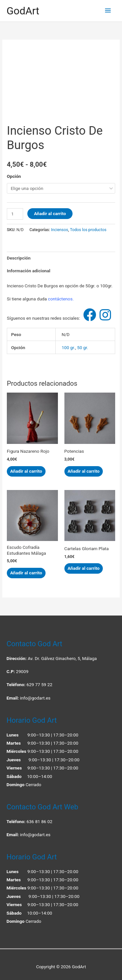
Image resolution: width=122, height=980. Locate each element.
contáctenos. (61, 299)
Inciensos (60, 230)
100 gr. (68, 347)
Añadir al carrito (50, 213)
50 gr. (83, 347)
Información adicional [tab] (29, 271)
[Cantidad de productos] (15, 214)
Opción (14, 176)
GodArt (23, 11)
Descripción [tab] (19, 258)
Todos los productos (88, 230)
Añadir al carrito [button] (26, 471)
